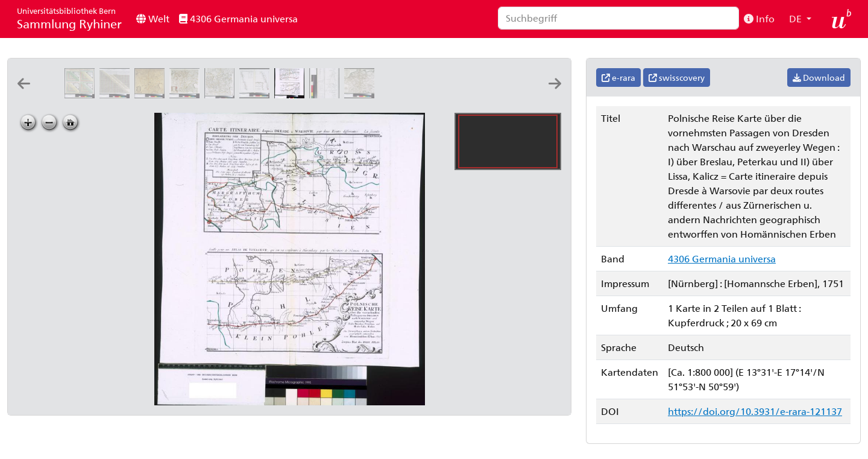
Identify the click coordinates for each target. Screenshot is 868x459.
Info (759, 18)
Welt (153, 18)
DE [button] (797, 18)
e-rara (618, 78)
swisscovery (677, 78)
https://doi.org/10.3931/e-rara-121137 (755, 411)
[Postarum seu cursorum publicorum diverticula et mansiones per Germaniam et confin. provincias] (502, 94)
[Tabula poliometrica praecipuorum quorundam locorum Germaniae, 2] (82, 94)
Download (819, 78)
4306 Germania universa (238, 18)
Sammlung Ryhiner (69, 18)
